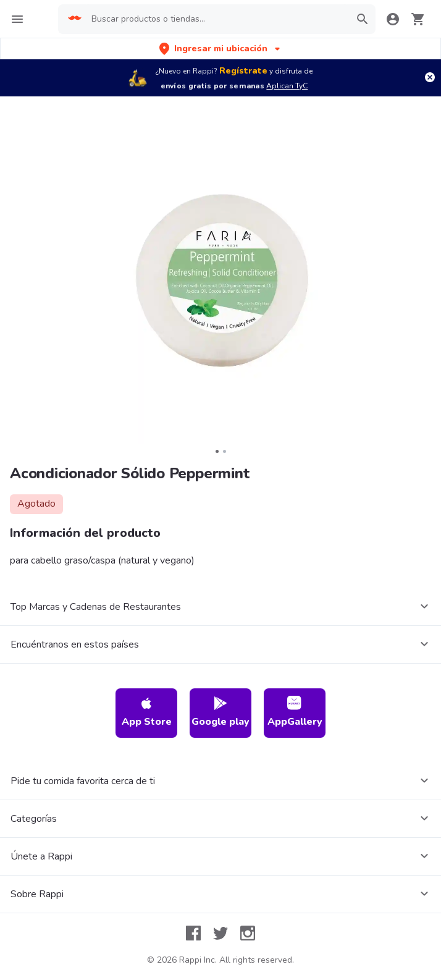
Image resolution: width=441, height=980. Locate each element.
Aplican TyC (287, 86)
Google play (220, 712)
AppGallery (295, 712)
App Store (147, 712)
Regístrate (243, 71)
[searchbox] (216, 19)
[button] (221, 49)
